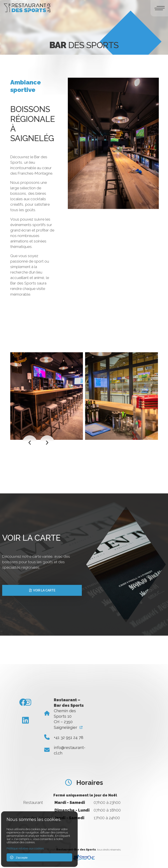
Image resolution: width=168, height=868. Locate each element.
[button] (30, 443)
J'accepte (19, 857)
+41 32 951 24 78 (69, 737)
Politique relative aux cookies (25, 848)
